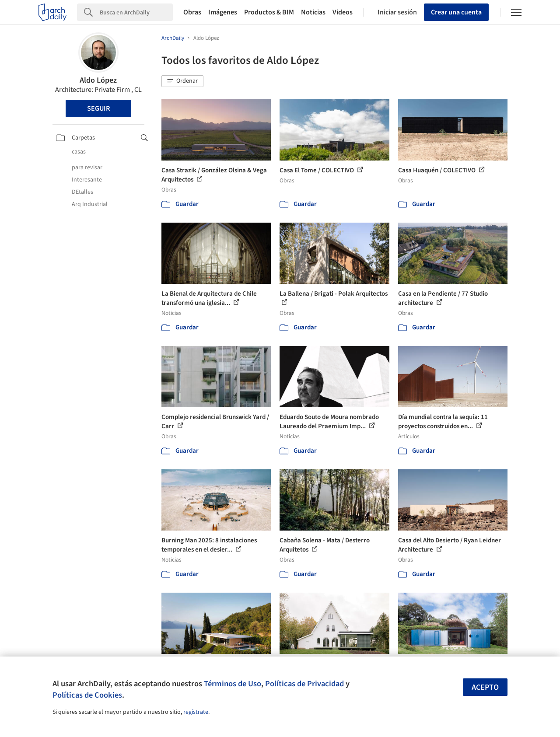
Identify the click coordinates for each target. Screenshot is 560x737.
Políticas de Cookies (87, 695)
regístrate (196, 712)
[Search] (136, 12)
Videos (343, 12)
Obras (192, 12)
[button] (182, 81)
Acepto (485, 687)
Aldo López (98, 80)
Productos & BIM (269, 12)
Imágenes (223, 12)
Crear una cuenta (456, 12)
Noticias (313, 12)
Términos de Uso (233, 684)
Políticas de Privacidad (304, 684)
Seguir (98, 108)
